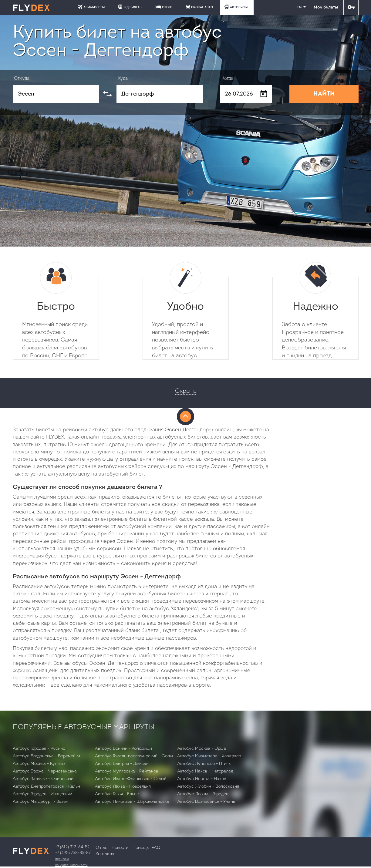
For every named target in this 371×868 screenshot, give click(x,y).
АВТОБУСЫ (236, 7)
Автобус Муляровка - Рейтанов (126, 771)
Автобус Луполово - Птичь (204, 764)
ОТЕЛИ (164, 7)
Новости (120, 848)
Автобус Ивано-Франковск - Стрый (131, 779)
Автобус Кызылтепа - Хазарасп (209, 756)
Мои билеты (326, 7)
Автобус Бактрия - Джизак (122, 764)
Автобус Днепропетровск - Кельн (46, 787)
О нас (101, 848)
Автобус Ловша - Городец (203, 794)
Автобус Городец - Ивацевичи (42, 794)
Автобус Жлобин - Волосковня (208, 787)
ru (299, 7)
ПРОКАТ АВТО (199, 7)
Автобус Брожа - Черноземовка (45, 771)
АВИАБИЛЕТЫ (91, 7)
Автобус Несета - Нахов (202, 779)
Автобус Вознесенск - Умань (206, 802)
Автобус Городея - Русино (39, 749)
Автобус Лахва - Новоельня (123, 787)
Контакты (105, 854)
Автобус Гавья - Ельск (117, 794)
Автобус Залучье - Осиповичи (43, 779)
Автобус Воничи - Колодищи (123, 749)
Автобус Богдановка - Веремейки (46, 756)
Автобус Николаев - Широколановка (132, 802)
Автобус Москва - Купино (39, 764)
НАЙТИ (324, 94)
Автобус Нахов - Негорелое (205, 771)
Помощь (141, 848)
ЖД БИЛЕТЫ (130, 7)
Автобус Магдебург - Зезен (40, 802)
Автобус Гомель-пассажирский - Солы (134, 756)
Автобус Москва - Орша (202, 749)
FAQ (156, 848)
